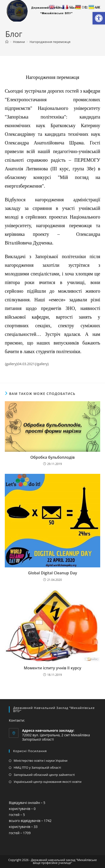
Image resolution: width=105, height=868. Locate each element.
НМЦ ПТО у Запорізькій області (37, 767)
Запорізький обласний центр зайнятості (44, 775)
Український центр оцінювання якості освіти (48, 782)
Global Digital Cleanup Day (53, 573)
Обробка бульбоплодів (52, 457)
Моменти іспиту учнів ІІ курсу (52, 668)
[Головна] (7, 42)
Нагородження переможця (50, 42)
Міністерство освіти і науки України (41, 761)
